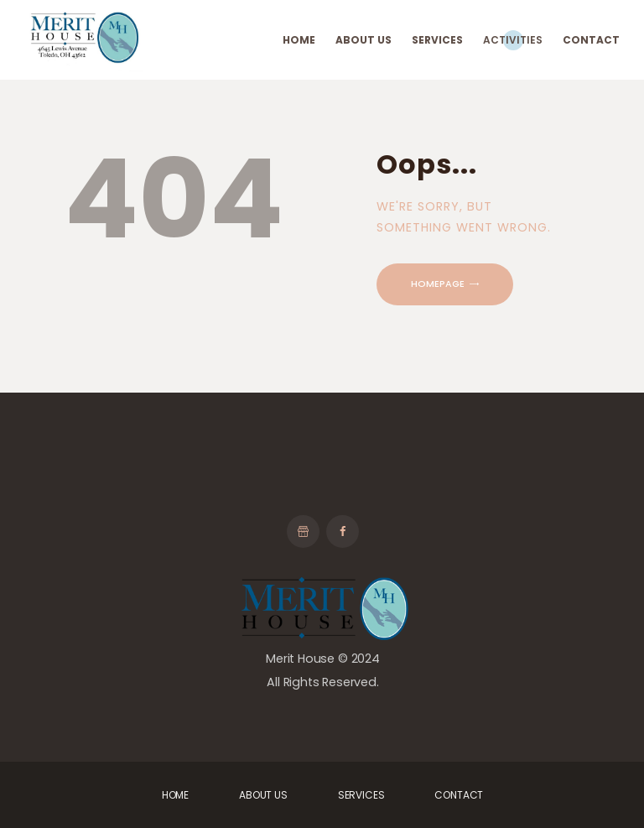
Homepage (438, 284)
